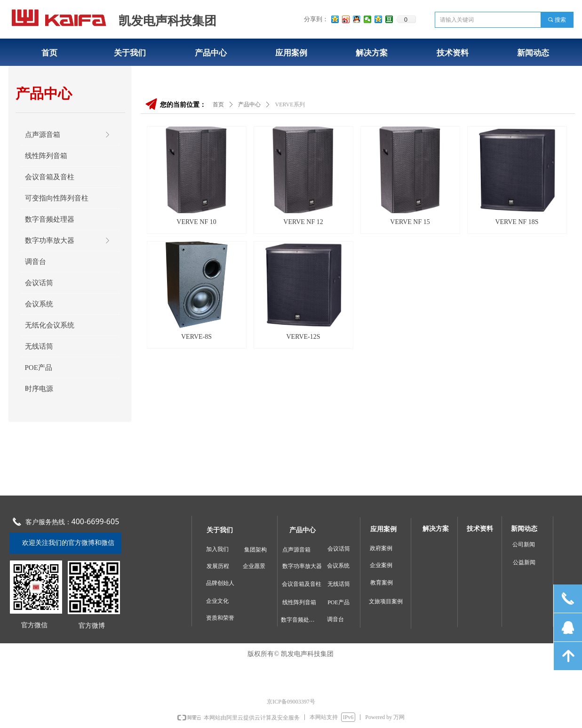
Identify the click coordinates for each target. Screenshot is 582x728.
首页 (218, 104)
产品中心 (249, 104)
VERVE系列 (290, 104)
